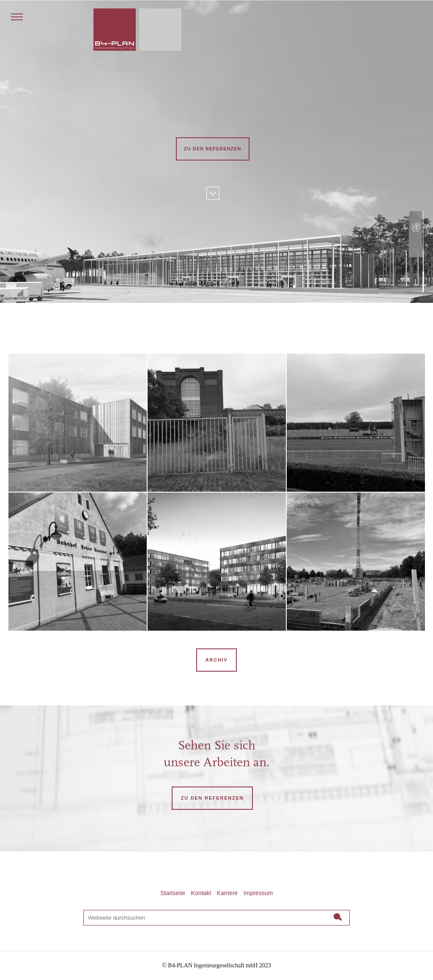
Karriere (227, 893)
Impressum (258, 893)
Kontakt (201, 893)
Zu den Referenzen (213, 149)
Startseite (173, 893)
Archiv (217, 660)
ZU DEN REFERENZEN (212, 798)
